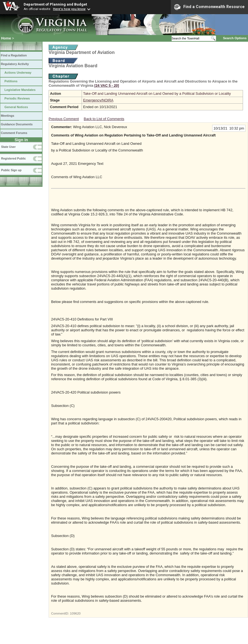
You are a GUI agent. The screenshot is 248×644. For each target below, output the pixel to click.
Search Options (235, 38)
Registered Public (13, 158)
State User (8, 147)
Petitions (11, 81)
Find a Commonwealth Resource (209, 7)
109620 (75, 613)
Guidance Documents (17, 124)
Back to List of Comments (104, 119)
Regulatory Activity (15, 64)
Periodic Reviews (17, 98)
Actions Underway (18, 73)
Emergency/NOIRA (98, 100)
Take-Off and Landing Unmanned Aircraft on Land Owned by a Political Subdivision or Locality (157, 94)
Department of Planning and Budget (55, 4)
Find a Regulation (14, 55)
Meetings (7, 116)
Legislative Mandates (20, 90)
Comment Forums (14, 133)
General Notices (16, 107)
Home (6, 38)
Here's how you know (69, 9)
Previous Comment (64, 119)
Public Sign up (11, 170)
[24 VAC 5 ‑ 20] (107, 85)
